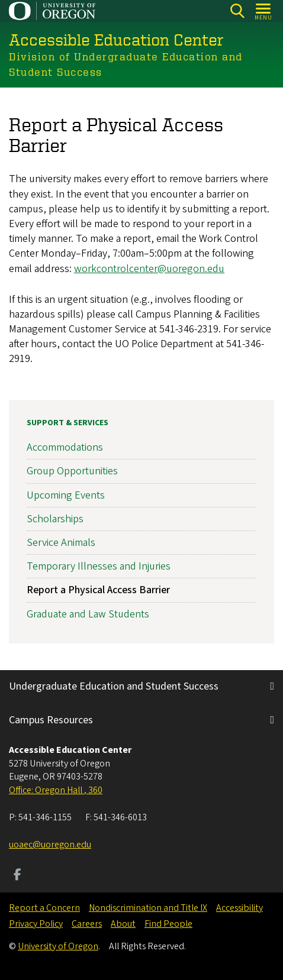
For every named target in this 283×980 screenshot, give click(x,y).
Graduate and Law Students (88, 614)
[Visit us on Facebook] (17, 876)
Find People (168, 924)
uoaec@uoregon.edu (50, 845)
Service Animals (61, 543)
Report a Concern (44, 908)
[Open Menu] (264, 11)
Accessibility (239, 908)
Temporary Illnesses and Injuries (99, 567)
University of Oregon (58, 946)
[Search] (237, 11)
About (123, 924)
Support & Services (67, 423)
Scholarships (55, 519)
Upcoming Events (66, 495)
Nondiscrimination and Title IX (148, 908)
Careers (87, 924)
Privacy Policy (36, 924)
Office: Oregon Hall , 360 (56, 790)
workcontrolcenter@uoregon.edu (149, 268)
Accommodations (65, 448)
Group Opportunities (72, 472)
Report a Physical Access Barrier (98, 591)
